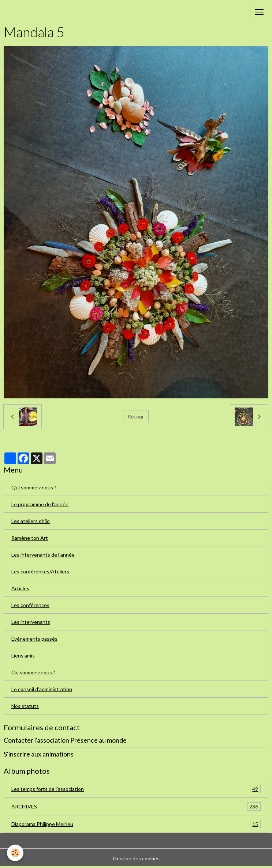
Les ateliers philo (31, 521)
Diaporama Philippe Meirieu (136, 824)
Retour (136, 416)
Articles (20, 588)
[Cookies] (16, 853)
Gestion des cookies (136, 858)
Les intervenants (31, 622)
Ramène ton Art (30, 538)
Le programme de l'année (40, 504)
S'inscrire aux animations (39, 754)
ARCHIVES (136, 806)
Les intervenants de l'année (43, 555)
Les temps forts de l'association (136, 789)
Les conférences (30, 605)
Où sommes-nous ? (33, 672)
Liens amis (23, 655)
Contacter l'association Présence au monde (65, 740)
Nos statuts (25, 706)
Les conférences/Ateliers (40, 571)
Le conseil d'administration (42, 689)
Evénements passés (34, 639)
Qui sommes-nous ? (34, 487)
